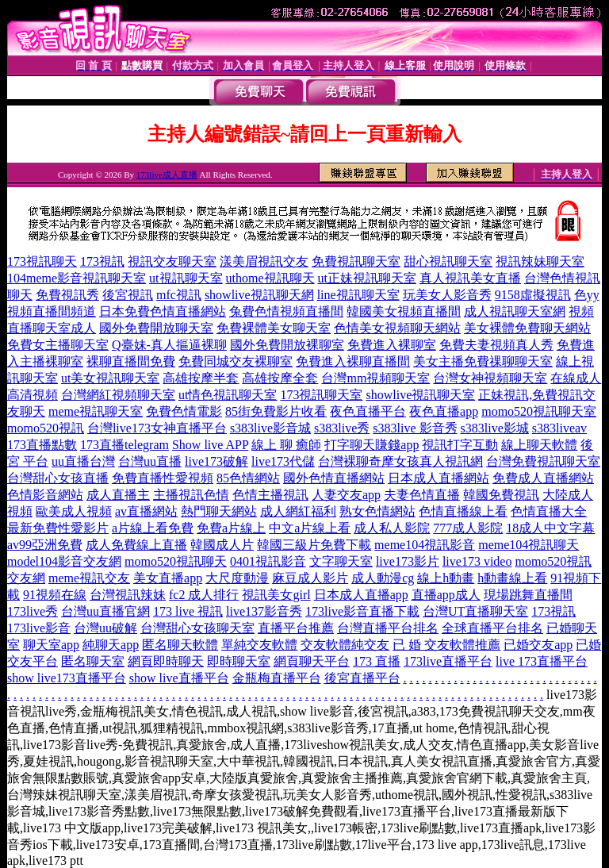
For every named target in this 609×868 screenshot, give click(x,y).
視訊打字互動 (460, 445)
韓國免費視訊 (501, 495)
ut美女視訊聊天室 (110, 378)
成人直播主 (118, 495)
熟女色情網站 (377, 511)
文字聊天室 (341, 561)
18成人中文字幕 (550, 528)
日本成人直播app (361, 595)
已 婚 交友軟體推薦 (446, 645)
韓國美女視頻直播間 (404, 311)
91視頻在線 (55, 595)
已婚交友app (538, 645)
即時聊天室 (239, 661)
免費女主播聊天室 (58, 345)
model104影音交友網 (64, 561)
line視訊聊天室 (358, 295)
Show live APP (210, 445)
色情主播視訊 (270, 495)
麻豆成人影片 (310, 578)
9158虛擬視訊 (533, 295)
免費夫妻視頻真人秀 (496, 345)
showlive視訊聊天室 (420, 395)
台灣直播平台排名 (388, 628)
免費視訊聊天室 (356, 261)
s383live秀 (342, 428)
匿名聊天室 (93, 661)
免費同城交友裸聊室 (236, 361)
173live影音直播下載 (362, 611)
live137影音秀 (264, 611)
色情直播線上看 (463, 511)
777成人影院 (468, 528)
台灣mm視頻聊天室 (375, 378)
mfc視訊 (179, 295)
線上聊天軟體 (539, 445)
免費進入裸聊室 (392, 345)
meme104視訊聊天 (529, 545)
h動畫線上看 (512, 578)
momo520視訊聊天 (176, 561)
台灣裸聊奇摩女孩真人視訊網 (400, 461)
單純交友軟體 (259, 645)
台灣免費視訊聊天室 (543, 461)
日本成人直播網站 (439, 478)
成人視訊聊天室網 (515, 311)
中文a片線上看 (310, 528)
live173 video (477, 561)
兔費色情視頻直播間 (286, 311)
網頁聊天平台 (312, 661)
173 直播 (377, 661)
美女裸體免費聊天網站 (527, 328)
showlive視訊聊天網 (259, 295)
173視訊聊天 (42, 261)
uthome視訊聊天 (270, 278)
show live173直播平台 (67, 678)
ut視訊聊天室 (186, 278)
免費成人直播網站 (543, 478)
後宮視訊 (128, 295)
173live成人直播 (167, 175)
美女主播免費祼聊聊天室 (483, 361)
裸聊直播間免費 (131, 361)
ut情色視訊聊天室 (228, 395)
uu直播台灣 (83, 461)
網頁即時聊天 (166, 661)
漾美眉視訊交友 (264, 261)
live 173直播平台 (542, 661)
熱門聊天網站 (219, 511)
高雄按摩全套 (280, 378)
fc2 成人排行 (204, 595)
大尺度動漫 (237, 578)
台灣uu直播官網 (105, 611)
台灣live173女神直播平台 (157, 428)
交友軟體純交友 (345, 645)
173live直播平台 (448, 661)
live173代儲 (283, 461)
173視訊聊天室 (321, 395)
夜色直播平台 (368, 411)
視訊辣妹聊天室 (540, 261)
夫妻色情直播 (422, 495)
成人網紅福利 (298, 511)
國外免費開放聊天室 (156, 328)
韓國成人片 (222, 545)
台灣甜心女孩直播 (58, 478)
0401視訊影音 (268, 561)
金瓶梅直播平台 (277, 678)
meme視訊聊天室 (96, 411)
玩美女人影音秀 (447, 295)
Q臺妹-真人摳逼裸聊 (169, 345)
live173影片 (408, 561)
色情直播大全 (549, 511)
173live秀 (33, 611)
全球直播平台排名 (492, 628)
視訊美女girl (276, 595)
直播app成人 (446, 595)
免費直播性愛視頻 (163, 478)
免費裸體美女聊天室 (274, 328)
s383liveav (559, 428)
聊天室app (51, 645)
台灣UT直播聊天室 (475, 611)
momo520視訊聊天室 (539, 411)
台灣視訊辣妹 (128, 595)
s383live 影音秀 (415, 428)
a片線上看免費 (153, 528)
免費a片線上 (231, 528)
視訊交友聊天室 (172, 261)
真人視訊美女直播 (470, 278)
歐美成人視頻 (74, 511)
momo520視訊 (46, 428)
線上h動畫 (446, 578)
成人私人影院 (392, 528)
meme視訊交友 (89, 578)
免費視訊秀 (67, 295)
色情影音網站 (45, 495)
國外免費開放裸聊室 (287, 345)
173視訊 (102, 261)
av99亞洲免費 (45, 545)
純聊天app (111, 645)
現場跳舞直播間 (528, 595)
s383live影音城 (270, 428)
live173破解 (216, 461)
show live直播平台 (179, 678)
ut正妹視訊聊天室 (367, 278)
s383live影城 (495, 428)
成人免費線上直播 (136, 545)
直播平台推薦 (296, 628)
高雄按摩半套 (201, 378)
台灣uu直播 (150, 461)
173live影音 (39, 628)
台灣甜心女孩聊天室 (197, 628)
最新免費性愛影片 (58, 528)
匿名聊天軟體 (180, 645)
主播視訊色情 (191, 495)
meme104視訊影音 (425, 545)
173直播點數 (42, 445)
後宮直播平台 (362, 678)
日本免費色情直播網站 (163, 311)
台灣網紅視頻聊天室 (118, 395)
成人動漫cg (383, 578)
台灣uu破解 (105, 628)
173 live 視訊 (188, 611)
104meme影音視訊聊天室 (77, 278)
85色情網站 (248, 478)
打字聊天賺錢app (372, 445)
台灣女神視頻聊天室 (490, 378)
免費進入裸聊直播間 (353, 361)
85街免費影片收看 (276, 411)
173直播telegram (124, 445)
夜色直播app (444, 411)
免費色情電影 (184, 411)
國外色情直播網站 (334, 478)
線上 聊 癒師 (286, 445)
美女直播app (168, 578)
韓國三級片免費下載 (314, 545)
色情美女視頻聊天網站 (397, 328)
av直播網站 (146, 511)
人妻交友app (346, 495)
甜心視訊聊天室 (448, 261)
